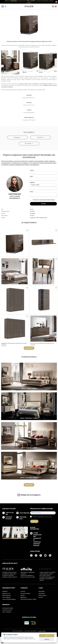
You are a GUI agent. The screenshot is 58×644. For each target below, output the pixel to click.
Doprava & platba (25, 593)
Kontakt (41, 597)
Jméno (32, 170)
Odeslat (43, 204)
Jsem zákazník (6, 597)
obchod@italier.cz (15, 198)
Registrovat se (6, 593)
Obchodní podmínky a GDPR (28, 599)
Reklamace (24, 597)
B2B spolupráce (7, 595)
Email (32, 176)
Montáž (23, 595)
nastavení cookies (42, 631)
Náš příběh (42, 591)
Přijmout (47, 636)
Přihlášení (5, 591)
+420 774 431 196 (15, 196)
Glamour (32, 209)
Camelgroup (33, 213)
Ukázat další (29, 348)
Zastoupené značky (8, 608)
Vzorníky (23, 591)
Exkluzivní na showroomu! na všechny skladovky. (27, 1)
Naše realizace (43, 595)
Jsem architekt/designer (9, 599)
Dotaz (32, 192)
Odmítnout (47, 639)
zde (35, 639)
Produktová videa (7, 610)
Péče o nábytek (7, 612)
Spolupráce (42, 593)
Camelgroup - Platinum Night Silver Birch (38, 218)
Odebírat (34, 521)
